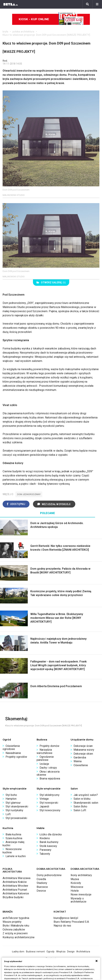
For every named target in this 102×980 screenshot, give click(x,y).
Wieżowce (77, 887)
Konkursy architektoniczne (19, 937)
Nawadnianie (13, 753)
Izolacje (44, 764)
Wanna (78, 761)
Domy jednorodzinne (49, 875)
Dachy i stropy (48, 768)
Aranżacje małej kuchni (13, 844)
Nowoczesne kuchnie (12, 851)
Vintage (44, 799)
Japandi (44, 806)
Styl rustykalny (14, 810)
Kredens (45, 838)
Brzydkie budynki (13, 897)
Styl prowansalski (16, 818)
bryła (5, 32)
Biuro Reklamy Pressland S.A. (71, 922)
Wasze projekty (12, 922)
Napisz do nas (62, 926)
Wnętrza (61, 952)
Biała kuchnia (13, 834)
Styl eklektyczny (50, 795)
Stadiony (42, 883)
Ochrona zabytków (14, 930)
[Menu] (97, 4)
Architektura (83, 952)
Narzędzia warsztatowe (44, 751)
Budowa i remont (35, 952)
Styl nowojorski (49, 803)
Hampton (11, 799)
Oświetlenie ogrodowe (11, 747)
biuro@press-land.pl (66, 918)
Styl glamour (13, 803)
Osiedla (41, 879)
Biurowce (42, 887)
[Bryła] (11, 4)
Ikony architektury (81, 875)
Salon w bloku (82, 799)
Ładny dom (18, 952)
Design (71, 952)
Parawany (45, 850)
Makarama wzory (84, 750)
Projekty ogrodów (16, 757)
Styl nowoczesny (50, 810)
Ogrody (50, 952)
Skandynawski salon (86, 803)
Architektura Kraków (15, 882)
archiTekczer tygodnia (16, 918)
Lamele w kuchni (16, 856)
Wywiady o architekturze (78, 900)
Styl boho (11, 795)
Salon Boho (80, 806)
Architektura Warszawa (16, 878)
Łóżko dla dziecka (51, 834)
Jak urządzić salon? (86, 795)
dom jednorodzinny (29, 494)
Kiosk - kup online (51, 19)
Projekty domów (49, 746)
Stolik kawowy (48, 846)
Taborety (45, 854)
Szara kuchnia (14, 838)
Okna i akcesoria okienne (48, 773)
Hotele (75, 891)
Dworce (41, 891)
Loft (8, 814)
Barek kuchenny (49, 842)
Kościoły (76, 883)
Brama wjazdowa (50, 779)
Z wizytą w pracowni (15, 933)
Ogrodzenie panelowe (45, 758)
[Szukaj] (87, 4)
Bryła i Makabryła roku (16, 926)
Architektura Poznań (15, 890)
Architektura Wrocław (15, 886)
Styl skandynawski (17, 806)
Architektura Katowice (16, 893)
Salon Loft (80, 810)
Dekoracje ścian (83, 746)
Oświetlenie (81, 765)
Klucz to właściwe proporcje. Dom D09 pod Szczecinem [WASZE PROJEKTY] (46, 35)
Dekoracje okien (83, 754)
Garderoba (80, 757)
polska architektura (23, 32)
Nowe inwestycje (81, 894)
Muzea (75, 879)
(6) (51, 282)
